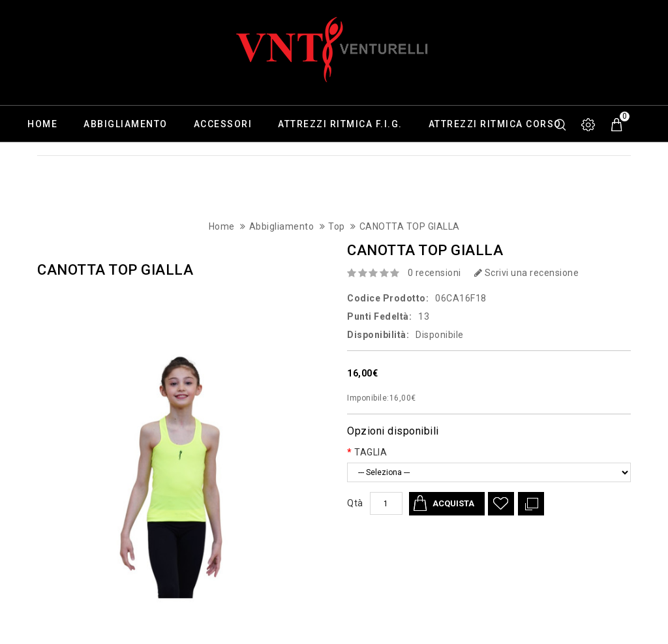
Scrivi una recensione (527, 273)
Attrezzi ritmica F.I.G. (340, 124)
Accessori (223, 124)
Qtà (355, 503)
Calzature (57, 161)
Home (42, 124)
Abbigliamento (126, 124)
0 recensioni (434, 273)
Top (337, 226)
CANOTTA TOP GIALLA (410, 226)
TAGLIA (371, 452)
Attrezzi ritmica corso (495, 124)
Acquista (453, 503)
